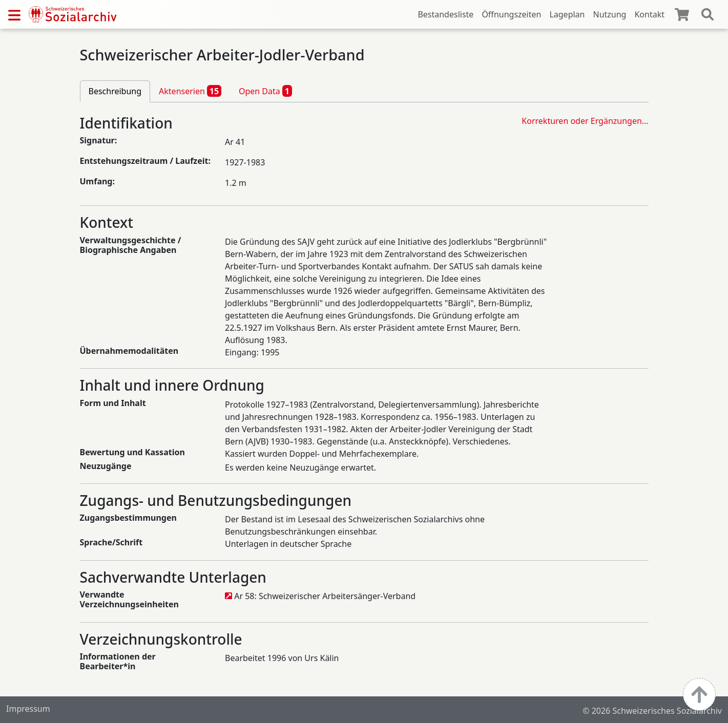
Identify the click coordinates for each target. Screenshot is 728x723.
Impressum (28, 709)
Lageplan (567, 14)
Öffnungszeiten (511, 14)
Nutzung (609, 14)
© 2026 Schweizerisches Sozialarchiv (652, 711)
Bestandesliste (445, 14)
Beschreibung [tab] (115, 91)
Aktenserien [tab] (190, 91)
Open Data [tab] (265, 91)
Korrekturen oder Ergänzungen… (585, 121)
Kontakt (649, 14)
